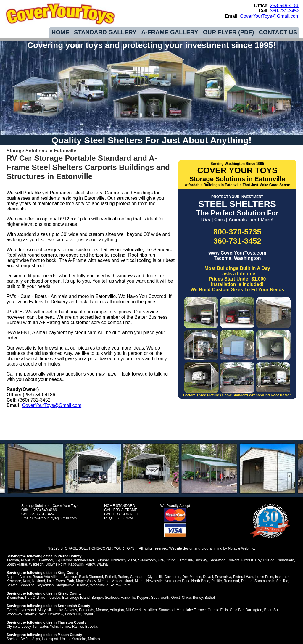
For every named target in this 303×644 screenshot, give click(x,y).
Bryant (88, 614)
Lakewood (45, 560)
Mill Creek (134, 610)
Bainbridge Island (76, 598)
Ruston (269, 560)
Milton (140, 581)
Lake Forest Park (61, 581)
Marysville (46, 610)
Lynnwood (28, 610)
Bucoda (91, 627)
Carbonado (285, 560)
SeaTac (282, 581)
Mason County (70, 635)
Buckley (201, 560)
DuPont (233, 560)
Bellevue (70, 577)
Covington (172, 577)
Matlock (94, 639)
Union (65, 639)
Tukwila (82, 585)
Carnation (138, 577)
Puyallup (28, 560)
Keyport (143, 598)
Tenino (65, 627)
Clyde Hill (155, 577)
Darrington (254, 610)
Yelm (54, 627)
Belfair (25, 639)
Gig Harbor (63, 560)
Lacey (26, 627)
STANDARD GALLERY (105, 32)
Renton (247, 581)
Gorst (175, 598)
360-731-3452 (285, 11)
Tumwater (40, 627)
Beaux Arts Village (47, 577)
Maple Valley (86, 581)
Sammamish (264, 581)
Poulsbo (54, 598)
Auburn (25, 577)
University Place (123, 560)
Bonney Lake (84, 560)
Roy (258, 560)
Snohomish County (74, 606)
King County (68, 573)
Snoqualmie (65, 585)
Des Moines (192, 577)
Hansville (128, 598)
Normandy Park (177, 581)
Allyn (36, 639)
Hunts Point (264, 577)
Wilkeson (36, 564)
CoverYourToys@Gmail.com (270, 16)
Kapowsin (76, 564)
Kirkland (39, 581)
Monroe (102, 610)
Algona (12, 577)
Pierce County (70, 556)
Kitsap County (70, 593)
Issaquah (282, 577)
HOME (60, 32)
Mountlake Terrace (191, 610)
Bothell (111, 577)
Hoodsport (50, 639)
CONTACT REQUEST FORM (121, 516)
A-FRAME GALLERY (170, 32)
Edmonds (87, 610)
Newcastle (155, 581)
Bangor (97, 598)
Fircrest (247, 560)
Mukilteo (150, 610)
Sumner (103, 560)
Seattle (12, 585)
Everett (12, 610)
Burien (123, 577)
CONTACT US (278, 32)
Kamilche (79, 639)
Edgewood (217, 560)
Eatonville (185, 560)
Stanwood (167, 610)
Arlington (117, 610)
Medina (103, 581)
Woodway (14, 614)
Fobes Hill (73, 614)
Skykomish (45, 585)
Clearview (55, 614)
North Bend (200, 581)
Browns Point (56, 564)
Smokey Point (35, 614)
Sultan (278, 610)
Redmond (231, 581)
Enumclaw (223, 577)
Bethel (210, 598)
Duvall (208, 577)
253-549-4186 (285, 5)
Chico (186, 598)
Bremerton (15, 598)
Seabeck (112, 598)
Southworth (160, 598)
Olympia (13, 627)
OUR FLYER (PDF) (229, 32)
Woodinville (99, 585)
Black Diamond (91, 577)
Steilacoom (147, 560)
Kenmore (14, 581)
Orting (171, 560)
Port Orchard (35, 598)
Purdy (90, 564)
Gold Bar (237, 610)
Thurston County (72, 622)
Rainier (78, 627)
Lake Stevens (66, 610)
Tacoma (13, 560)
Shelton (13, 639)
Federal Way (243, 577)
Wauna (102, 564)
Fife (161, 560)
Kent (26, 581)
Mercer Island (122, 581)
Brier (268, 610)
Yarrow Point (120, 585)
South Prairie (17, 564)
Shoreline (27, 585)
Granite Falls (218, 610)
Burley (198, 598)
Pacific (216, 581)
